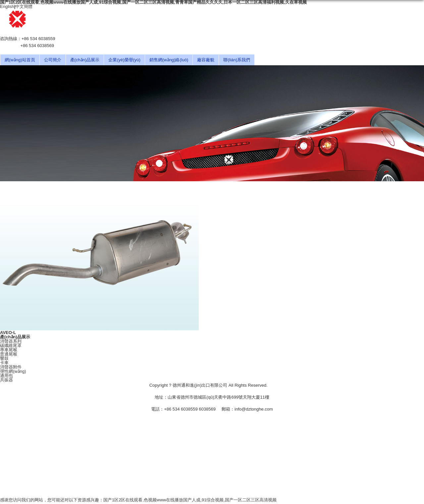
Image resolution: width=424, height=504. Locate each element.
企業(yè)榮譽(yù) (124, 60)
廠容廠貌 (206, 60)
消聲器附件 (11, 367)
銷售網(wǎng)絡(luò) (169, 60)
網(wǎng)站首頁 (20, 60)
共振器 (6, 380)
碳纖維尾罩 (11, 345)
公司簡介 (53, 60)
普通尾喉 (9, 354)
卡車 (4, 363)
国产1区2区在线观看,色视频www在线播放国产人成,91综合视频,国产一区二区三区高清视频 (190, 500)
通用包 (6, 376)
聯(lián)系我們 (237, 60)
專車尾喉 (9, 350)
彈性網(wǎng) (13, 371)
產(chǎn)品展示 (85, 60)
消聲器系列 (11, 341)
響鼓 (4, 358)
